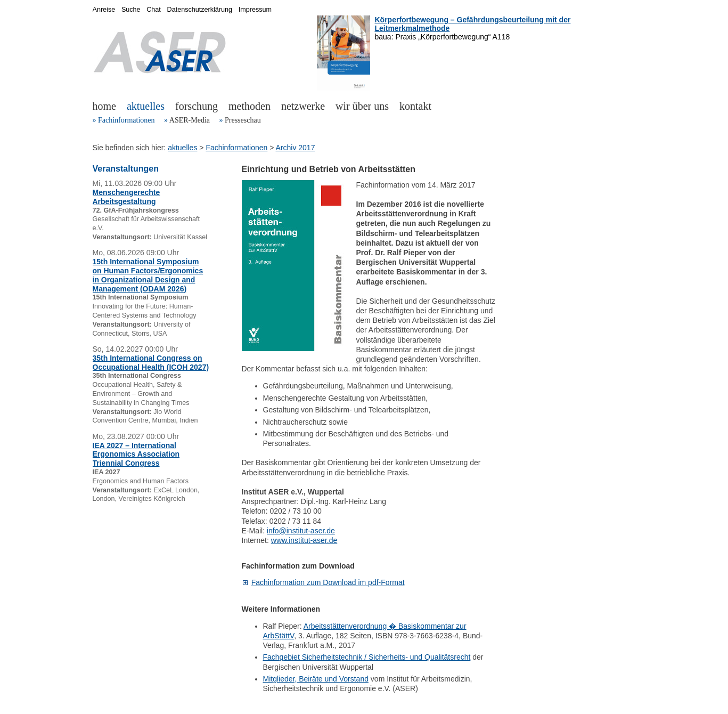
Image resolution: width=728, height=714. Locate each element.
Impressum (255, 10)
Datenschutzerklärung (200, 10)
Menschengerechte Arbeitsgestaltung (126, 197)
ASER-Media (190, 120)
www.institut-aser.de (304, 540)
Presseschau (243, 120)
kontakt (415, 106)
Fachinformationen (126, 120)
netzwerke (303, 106)
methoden (250, 106)
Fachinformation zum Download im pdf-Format (328, 582)
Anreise (104, 10)
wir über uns (362, 106)
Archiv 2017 (296, 148)
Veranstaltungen (126, 169)
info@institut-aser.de (301, 531)
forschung (197, 106)
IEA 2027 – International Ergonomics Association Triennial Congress (136, 455)
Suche (131, 10)
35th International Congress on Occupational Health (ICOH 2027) (151, 363)
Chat (154, 10)
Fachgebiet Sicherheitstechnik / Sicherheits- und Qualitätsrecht (367, 657)
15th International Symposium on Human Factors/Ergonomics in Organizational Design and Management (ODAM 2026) (148, 275)
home (104, 106)
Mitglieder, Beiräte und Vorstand (316, 679)
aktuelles (146, 106)
